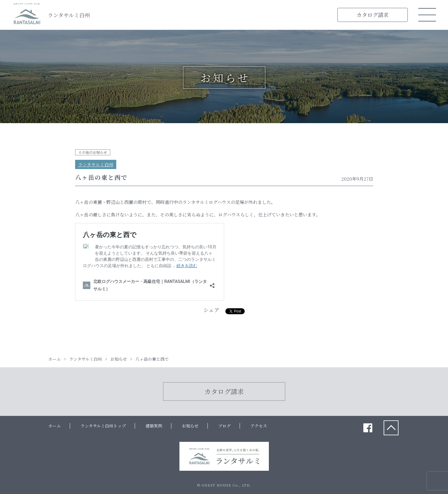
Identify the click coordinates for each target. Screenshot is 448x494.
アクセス (259, 426)
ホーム (55, 426)
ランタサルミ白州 (69, 15)
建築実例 (154, 426)
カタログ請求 (373, 15)
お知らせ (190, 426)
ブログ (224, 426)
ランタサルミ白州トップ (103, 426)
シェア (211, 310)
